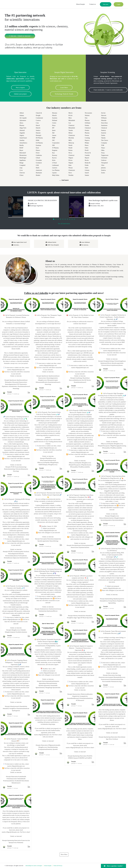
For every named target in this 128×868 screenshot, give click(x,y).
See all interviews (64, 224)
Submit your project (20, 94)
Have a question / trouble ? (113, 866)
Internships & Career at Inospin (34, 866)
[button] (16, 346)
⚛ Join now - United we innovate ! (20, 36)
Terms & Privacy (58, 866)
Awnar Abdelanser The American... (85, 244)
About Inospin (80, 4)
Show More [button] (64, 854)
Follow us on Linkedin (36, 293)
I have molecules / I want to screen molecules (108, 90)
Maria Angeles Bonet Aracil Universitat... (19, 244)
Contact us (92, 4)
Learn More (64, 88)
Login (118, 4)
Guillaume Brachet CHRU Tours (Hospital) (52, 244)
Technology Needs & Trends (64, 94)
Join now (106, 4)
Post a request (20, 88)
